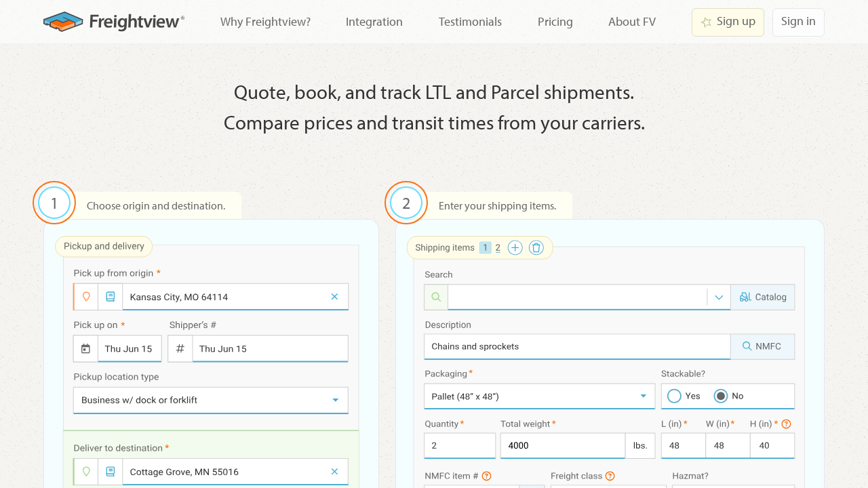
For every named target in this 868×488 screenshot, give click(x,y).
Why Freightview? (265, 21)
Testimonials (470, 21)
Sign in (798, 21)
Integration (374, 21)
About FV (632, 21)
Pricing (555, 21)
